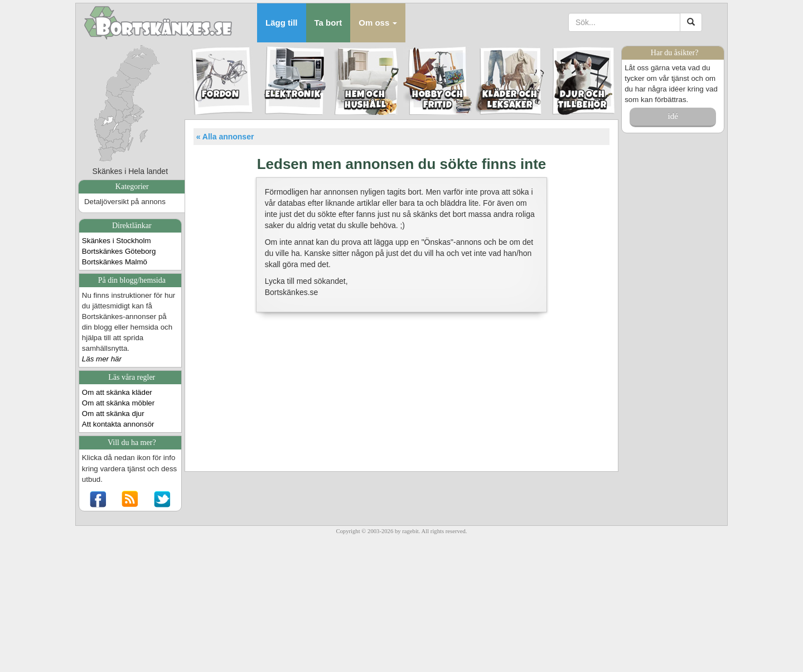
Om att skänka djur (113, 414)
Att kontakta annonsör (118, 424)
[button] (378, 23)
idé (673, 116)
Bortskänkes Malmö (115, 262)
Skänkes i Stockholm (117, 241)
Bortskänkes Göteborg (119, 251)
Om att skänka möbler (118, 403)
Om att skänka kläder (117, 392)
